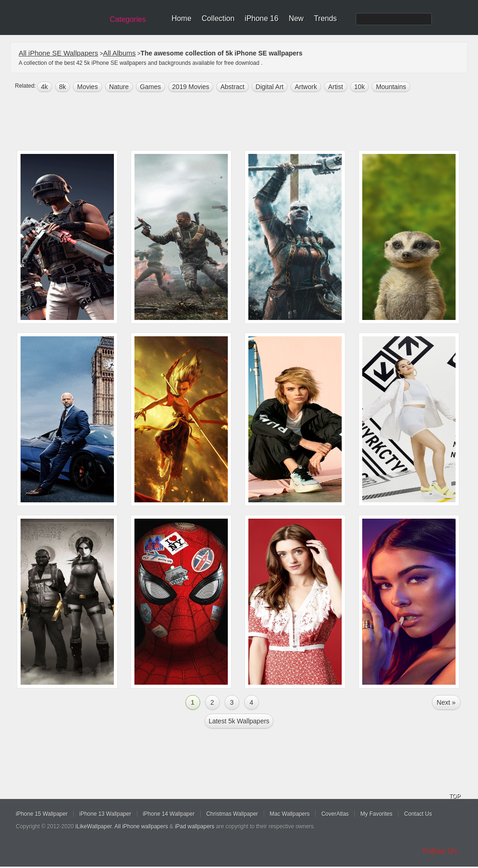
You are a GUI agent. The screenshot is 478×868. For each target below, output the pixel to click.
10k (360, 87)
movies (87, 87)
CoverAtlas (335, 814)
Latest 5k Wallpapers (239, 721)
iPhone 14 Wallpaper (169, 814)
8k (63, 87)
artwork (306, 87)
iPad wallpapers (195, 826)
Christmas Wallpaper (232, 814)
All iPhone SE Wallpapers (58, 53)
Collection (218, 18)
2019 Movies (191, 87)
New (296, 18)
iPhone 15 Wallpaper (42, 814)
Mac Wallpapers (290, 814)
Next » (446, 702)
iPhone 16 (261, 18)
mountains (391, 87)
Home (181, 18)
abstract (232, 87)
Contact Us (418, 814)
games (151, 87)
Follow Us (440, 851)
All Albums (119, 53)
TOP (455, 796)
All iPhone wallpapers (141, 826)
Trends (325, 18)
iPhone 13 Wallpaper (105, 814)
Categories (128, 19)
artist (336, 87)
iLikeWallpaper (94, 826)
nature (119, 87)
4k (45, 87)
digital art (270, 87)
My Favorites (376, 814)
